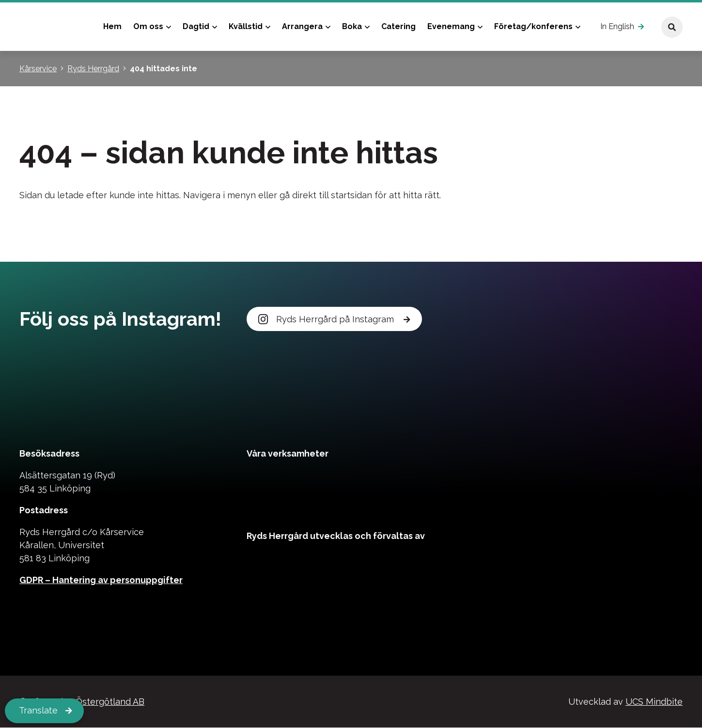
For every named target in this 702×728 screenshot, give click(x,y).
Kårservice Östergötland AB (87, 702)
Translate (38, 711)
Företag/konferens (533, 26)
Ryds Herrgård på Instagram (327, 319)
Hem (112, 26)
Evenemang (451, 26)
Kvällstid (246, 26)
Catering (398, 26)
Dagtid (196, 26)
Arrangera (302, 26)
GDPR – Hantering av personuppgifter (101, 580)
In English (617, 26)
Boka (352, 26)
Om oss (148, 26)
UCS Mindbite (654, 702)
